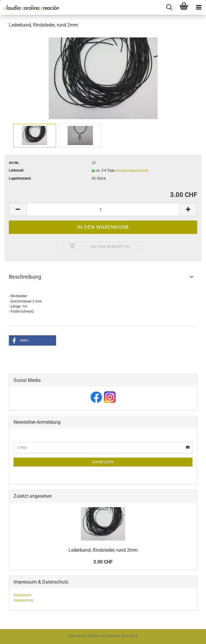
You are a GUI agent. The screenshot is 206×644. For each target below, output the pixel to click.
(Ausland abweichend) (132, 171)
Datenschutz (24, 600)
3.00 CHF (103, 562)
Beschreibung (25, 277)
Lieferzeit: (17, 170)
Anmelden (103, 462)
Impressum (23, 595)
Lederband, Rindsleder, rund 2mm (103, 550)
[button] (32, 340)
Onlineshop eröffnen (85, 636)
